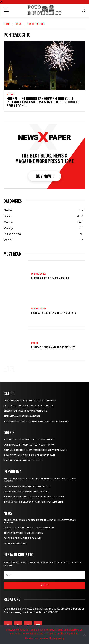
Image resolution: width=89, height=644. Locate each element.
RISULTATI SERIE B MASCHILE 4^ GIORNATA (53, 347)
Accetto (29, 638)
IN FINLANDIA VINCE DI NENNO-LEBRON (23, 533)
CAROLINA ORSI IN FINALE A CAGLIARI (22, 538)
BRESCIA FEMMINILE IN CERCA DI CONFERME (25, 411)
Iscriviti (44, 585)
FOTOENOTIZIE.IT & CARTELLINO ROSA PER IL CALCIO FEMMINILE (36, 421)
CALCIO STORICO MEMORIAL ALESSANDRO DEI (27, 486)
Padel (35, 343)
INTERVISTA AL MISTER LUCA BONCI (22, 416)
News (11, 94)
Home (7, 24)
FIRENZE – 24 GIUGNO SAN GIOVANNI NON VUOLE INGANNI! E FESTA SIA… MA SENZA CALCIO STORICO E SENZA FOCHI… (43, 102)
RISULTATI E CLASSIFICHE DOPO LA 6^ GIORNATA (29, 406)
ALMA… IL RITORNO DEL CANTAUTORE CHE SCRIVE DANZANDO (35, 450)
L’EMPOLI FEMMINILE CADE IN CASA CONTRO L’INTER (30, 401)
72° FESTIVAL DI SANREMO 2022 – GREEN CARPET (29, 440)
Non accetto (41, 638)
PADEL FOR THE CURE (15, 543)
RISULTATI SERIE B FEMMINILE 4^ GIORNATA (53, 313)
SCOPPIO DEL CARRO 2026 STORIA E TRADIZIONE (29, 528)
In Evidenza (38, 274)
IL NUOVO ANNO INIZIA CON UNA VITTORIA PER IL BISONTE (34, 502)
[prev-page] (6, 369)
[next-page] (12, 369)
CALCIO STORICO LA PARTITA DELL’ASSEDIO (26, 492)
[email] (44, 575)
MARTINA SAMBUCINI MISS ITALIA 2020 (23, 460)
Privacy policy (57, 638)
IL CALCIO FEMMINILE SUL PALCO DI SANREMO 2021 (29, 455)
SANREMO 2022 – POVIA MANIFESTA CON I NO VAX (29, 445)
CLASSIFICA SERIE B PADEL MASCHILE (50, 278)
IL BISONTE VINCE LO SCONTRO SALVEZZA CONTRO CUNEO (34, 497)
